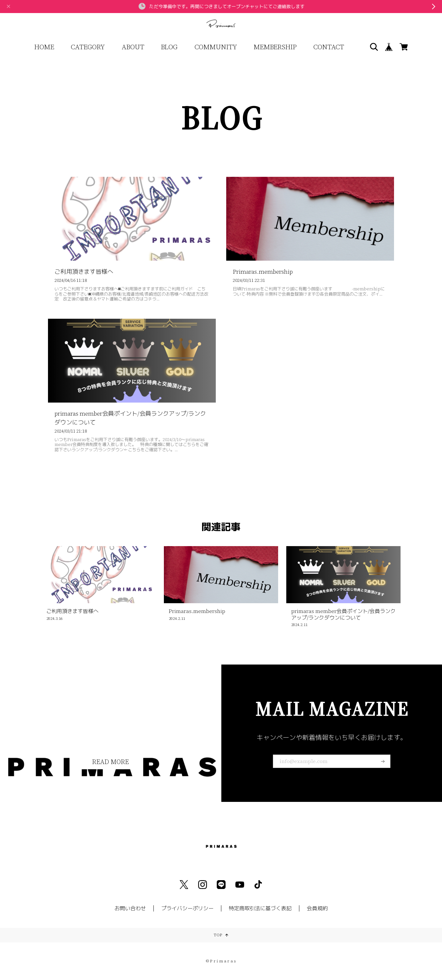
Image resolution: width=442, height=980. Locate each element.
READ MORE (110, 762)
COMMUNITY (216, 47)
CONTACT (329, 47)
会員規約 (317, 909)
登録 (383, 761)
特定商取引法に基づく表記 (260, 909)
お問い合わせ (130, 909)
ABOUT (133, 47)
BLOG (169, 47)
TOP (221, 935)
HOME (44, 47)
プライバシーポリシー (187, 909)
